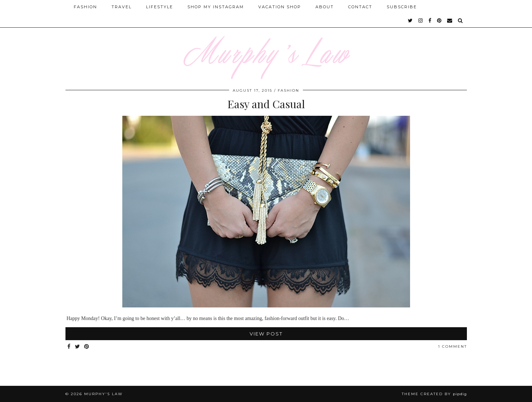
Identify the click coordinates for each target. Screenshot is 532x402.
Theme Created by (434, 394)
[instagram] (421, 20)
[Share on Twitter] (78, 347)
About (325, 7)
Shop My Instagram (216, 7)
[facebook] (430, 20)
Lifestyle (160, 7)
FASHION (288, 90)
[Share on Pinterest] (87, 347)
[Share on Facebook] (69, 347)
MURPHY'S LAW (103, 394)
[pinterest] (440, 20)
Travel (122, 7)
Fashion (85, 7)
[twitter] (411, 20)
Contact (360, 7)
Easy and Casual (266, 104)
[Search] (461, 20)
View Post (266, 334)
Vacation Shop (280, 7)
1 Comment (453, 346)
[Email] (450, 20)
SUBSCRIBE (402, 7)
